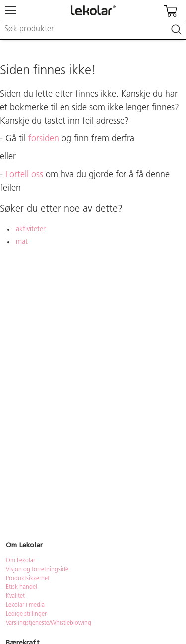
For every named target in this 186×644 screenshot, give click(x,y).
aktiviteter (31, 229)
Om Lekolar (21, 561)
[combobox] (93, 30)
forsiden (44, 139)
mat (22, 242)
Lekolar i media (25, 605)
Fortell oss (24, 175)
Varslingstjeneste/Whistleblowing (49, 623)
